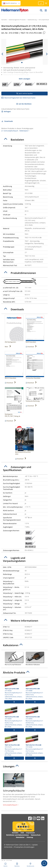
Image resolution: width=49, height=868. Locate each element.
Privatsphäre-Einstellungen (24, 847)
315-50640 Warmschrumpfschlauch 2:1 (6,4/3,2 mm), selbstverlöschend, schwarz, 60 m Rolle (14, 717)
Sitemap (30, 837)
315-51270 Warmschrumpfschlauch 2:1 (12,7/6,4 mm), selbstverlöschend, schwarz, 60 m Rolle (14, 745)
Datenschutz (36, 835)
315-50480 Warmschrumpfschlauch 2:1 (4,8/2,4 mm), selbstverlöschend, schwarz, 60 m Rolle (35, 689)
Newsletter (20, 837)
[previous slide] (2, 54)
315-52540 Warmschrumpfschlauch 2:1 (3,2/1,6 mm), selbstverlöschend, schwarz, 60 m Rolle (35, 745)
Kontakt (15, 833)
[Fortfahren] (41, 3)
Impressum (30, 833)
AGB (22, 833)
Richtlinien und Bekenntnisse (17, 835)
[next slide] (47, 54)
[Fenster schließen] (46, 3)
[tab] (24, 140)
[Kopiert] (44, 33)
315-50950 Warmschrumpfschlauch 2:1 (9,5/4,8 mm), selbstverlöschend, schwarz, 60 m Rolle (35, 717)
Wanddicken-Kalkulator (35, 658)
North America (11, 3)
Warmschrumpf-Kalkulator (14, 658)
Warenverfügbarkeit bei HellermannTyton (18, 98)
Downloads (7, 121)
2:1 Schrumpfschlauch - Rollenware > (15, 131)
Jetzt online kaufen (24, 93)
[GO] (41, 10)
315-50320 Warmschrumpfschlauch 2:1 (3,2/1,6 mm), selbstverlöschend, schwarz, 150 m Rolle (14, 689)
